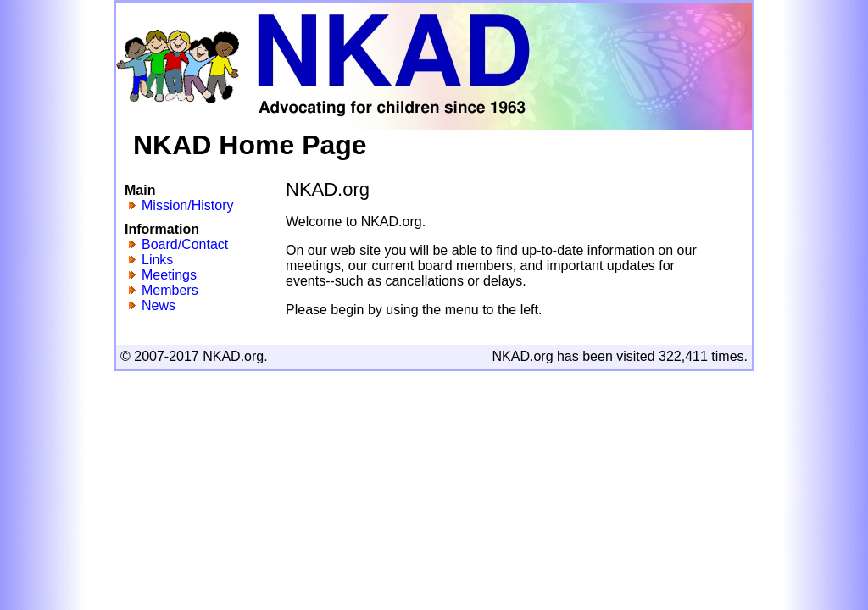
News (159, 305)
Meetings (169, 275)
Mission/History (187, 205)
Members (170, 290)
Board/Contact (185, 244)
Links (157, 260)
